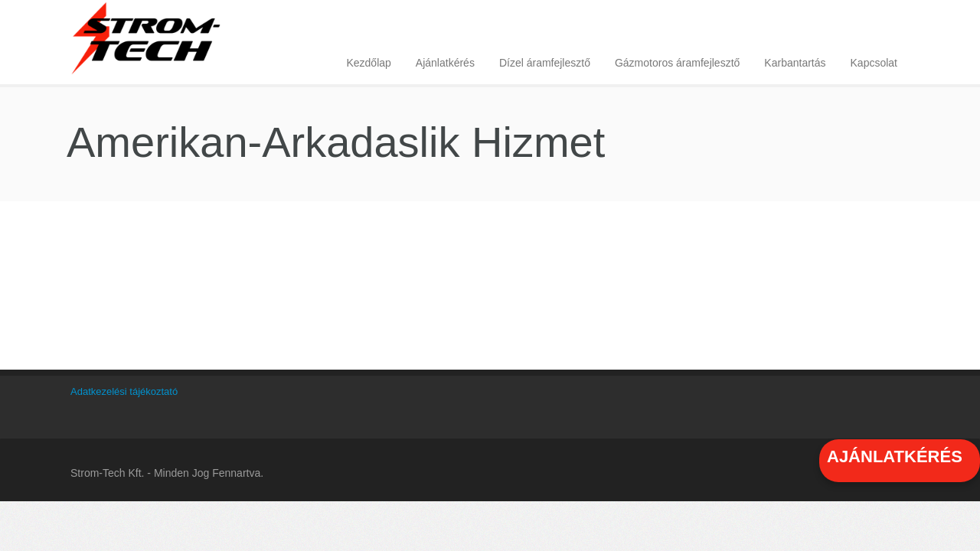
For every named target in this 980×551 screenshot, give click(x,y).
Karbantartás (795, 63)
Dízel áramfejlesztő (545, 63)
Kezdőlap (368, 63)
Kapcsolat (874, 63)
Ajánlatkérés (445, 63)
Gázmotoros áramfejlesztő (677, 63)
